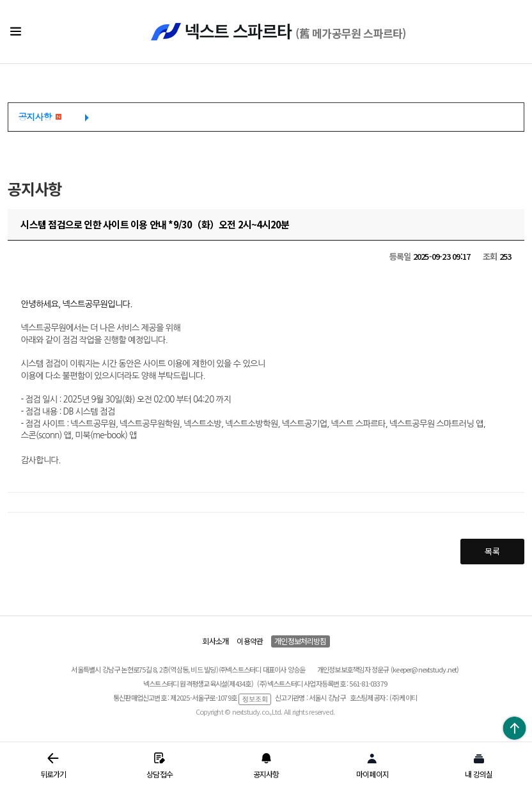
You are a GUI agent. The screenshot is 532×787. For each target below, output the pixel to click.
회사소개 (215, 641)
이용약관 (250, 641)
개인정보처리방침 (300, 641)
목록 (492, 551)
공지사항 (40, 116)
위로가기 (514, 728)
